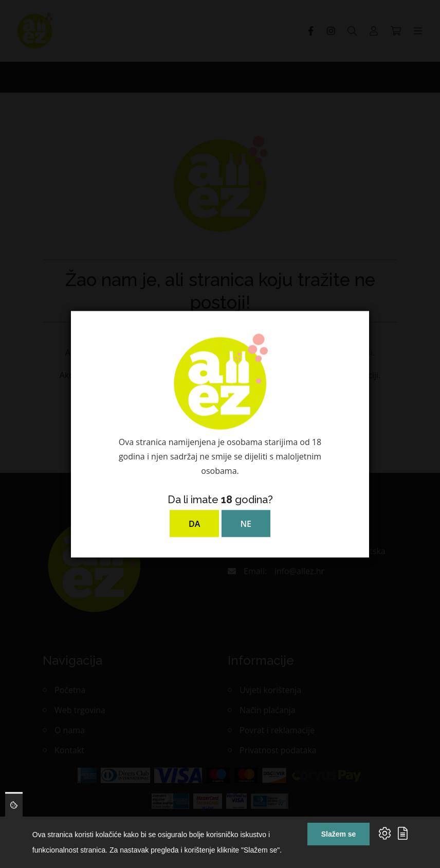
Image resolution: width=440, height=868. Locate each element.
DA (194, 523)
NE (246, 523)
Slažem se (339, 834)
